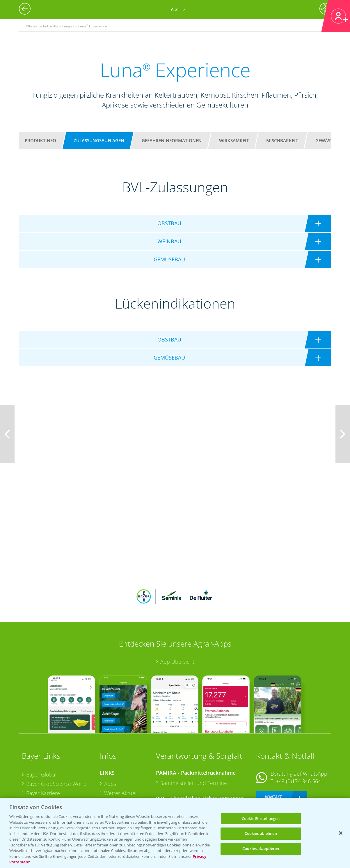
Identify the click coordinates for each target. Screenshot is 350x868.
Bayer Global (41, 736)
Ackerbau (116, 782)
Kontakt (273, 758)
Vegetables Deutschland (55, 792)
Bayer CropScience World (56, 746)
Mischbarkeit (282, 140)
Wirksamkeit (234, 140)
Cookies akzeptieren (261, 848)
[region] (175, 833)
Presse (34, 783)
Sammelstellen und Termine (194, 745)
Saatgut (113, 791)
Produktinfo (40, 140)
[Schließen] (341, 833)
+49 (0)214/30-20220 (300, 784)
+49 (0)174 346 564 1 (301, 743)
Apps (110, 746)
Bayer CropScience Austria (58, 764)
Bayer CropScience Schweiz (59, 773)
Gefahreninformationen (172, 140)
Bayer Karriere (43, 755)
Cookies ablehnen (261, 833)
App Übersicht (177, 623)
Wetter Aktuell (121, 755)
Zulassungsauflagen (99, 140)
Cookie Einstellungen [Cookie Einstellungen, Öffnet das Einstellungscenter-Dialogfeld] (261, 818)
